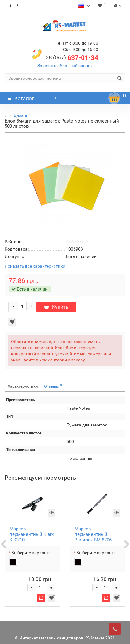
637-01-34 (72, 58)
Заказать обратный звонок (65, 66)
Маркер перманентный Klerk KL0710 (32, 534)
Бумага (20, 115)
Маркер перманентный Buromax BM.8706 (93, 534)
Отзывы (53, 386)
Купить (56, 307)
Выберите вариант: (31, 553)
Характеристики (23, 386)
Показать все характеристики (35, 266)
